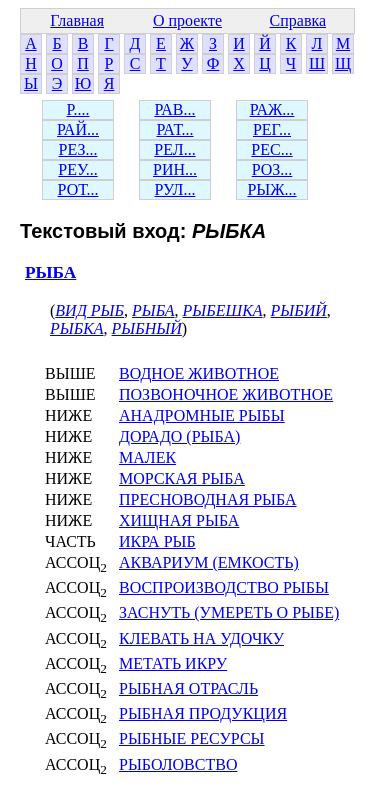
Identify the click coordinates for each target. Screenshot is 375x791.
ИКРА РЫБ (157, 541)
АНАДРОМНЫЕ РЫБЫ (202, 415)
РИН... (175, 169)
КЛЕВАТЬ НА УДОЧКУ (201, 638)
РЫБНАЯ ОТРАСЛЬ (188, 688)
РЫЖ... (271, 189)
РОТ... (78, 189)
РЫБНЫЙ (147, 328)
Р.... (78, 109)
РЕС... (271, 149)
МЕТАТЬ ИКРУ (173, 663)
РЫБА (50, 272)
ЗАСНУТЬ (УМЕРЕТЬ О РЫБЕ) (229, 612)
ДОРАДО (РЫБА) (179, 436)
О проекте (187, 20)
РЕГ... (272, 129)
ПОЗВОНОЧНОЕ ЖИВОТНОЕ (226, 394)
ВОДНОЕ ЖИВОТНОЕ (199, 373)
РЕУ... (77, 169)
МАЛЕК (147, 457)
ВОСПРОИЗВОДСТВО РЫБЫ (224, 587)
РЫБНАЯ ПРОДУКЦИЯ (203, 713)
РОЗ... (272, 169)
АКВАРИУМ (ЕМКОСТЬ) (209, 562)
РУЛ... (175, 189)
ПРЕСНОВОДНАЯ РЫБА (208, 499)
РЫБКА (77, 328)
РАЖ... (272, 109)
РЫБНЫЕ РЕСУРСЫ (192, 738)
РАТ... (174, 129)
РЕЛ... (174, 149)
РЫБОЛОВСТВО (178, 764)
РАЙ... (78, 129)
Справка (298, 20)
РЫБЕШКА (223, 310)
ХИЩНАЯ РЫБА (179, 520)
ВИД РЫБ (89, 310)
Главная (77, 20)
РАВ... (174, 109)
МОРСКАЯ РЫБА (182, 478)
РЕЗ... (78, 149)
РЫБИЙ (299, 310)
